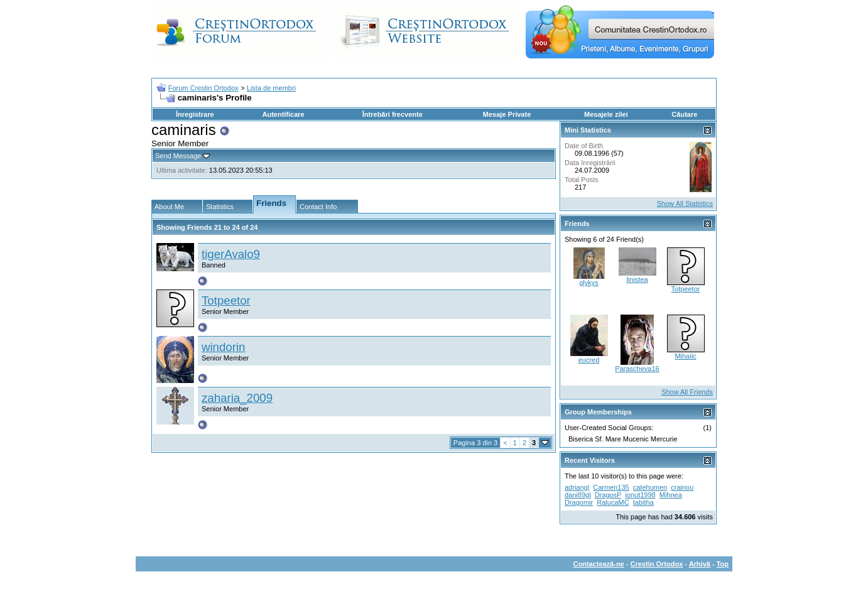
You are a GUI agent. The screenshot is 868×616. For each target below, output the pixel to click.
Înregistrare (195, 114)
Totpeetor (226, 300)
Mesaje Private (507, 114)
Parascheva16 (637, 369)
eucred (589, 360)
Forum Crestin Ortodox (203, 88)
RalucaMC (613, 502)
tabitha (643, 502)
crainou (682, 487)
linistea (637, 279)
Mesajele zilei (606, 114)
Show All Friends (687, 392)
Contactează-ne (598, 564)
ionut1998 (640, 495)
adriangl (577, 487)
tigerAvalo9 (231, 254)
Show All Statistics (685, 203)
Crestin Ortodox (657, 564)
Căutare (684, 114)
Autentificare (283, 114)
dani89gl (578, 495)
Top (723, 564)
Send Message (178, 156)
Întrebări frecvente (393, 114)
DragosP (608, 495)
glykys (589, 283)
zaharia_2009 (237, 398)
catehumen (650, 487)
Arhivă (700, 564)
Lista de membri (271, 88)
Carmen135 (611, 487)
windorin (223, 347)
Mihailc (685, 356)
